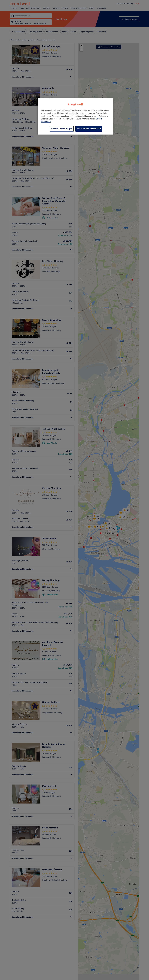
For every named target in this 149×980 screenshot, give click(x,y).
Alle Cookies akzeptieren (89, 129)
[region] (75, 116)
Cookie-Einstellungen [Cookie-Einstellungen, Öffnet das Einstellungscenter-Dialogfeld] (62, 129)
